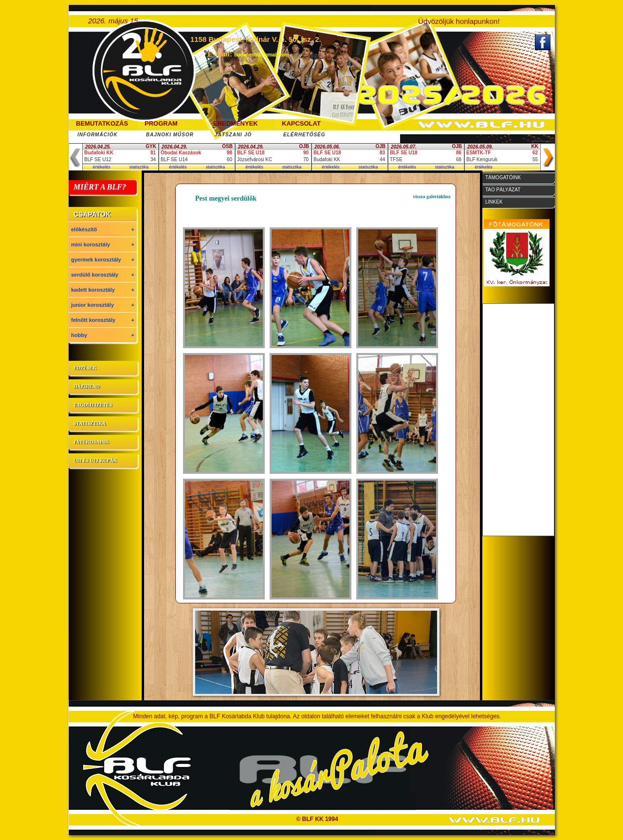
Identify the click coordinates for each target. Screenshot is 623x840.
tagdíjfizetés (93, 405)
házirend (87, 386)
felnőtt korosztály (103, 320)
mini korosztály (103, 244)
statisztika (139, 167)
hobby (103, 335)
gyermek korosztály (103, 260)
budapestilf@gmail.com (262, 55)
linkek (494, 202)
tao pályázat (503, 190)
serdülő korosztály (103, 275)
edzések (85, 368)
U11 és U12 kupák (95, 460)
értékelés (101, 167)
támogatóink (503, 177)
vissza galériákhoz (432, 196)
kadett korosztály (103, 290)
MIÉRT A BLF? (100, 187)
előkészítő (103, 229)
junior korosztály (103, 305)
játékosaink (91, 442)
